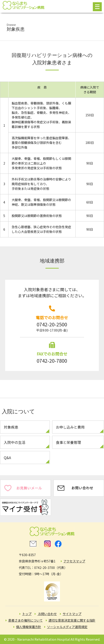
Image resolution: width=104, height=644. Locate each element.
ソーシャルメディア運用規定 (67, 627)
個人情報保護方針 (29, 627)
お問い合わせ (47, 614)
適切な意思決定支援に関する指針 (72, 620)
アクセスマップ (74, 561)
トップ (27, 614)
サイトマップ (72, 614)
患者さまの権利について (25, 620)
